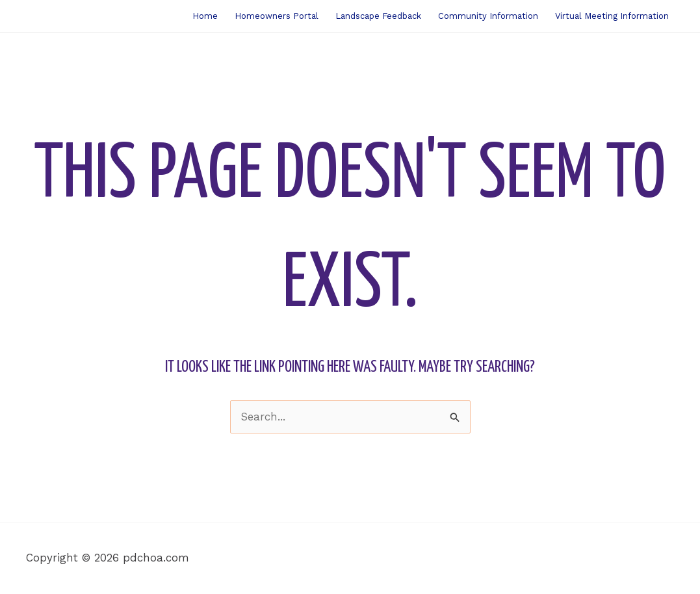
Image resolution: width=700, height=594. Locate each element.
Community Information (488, 16)
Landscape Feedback (378, 16)
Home (205, 16)
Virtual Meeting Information (612, 16)
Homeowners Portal (277, 16)
